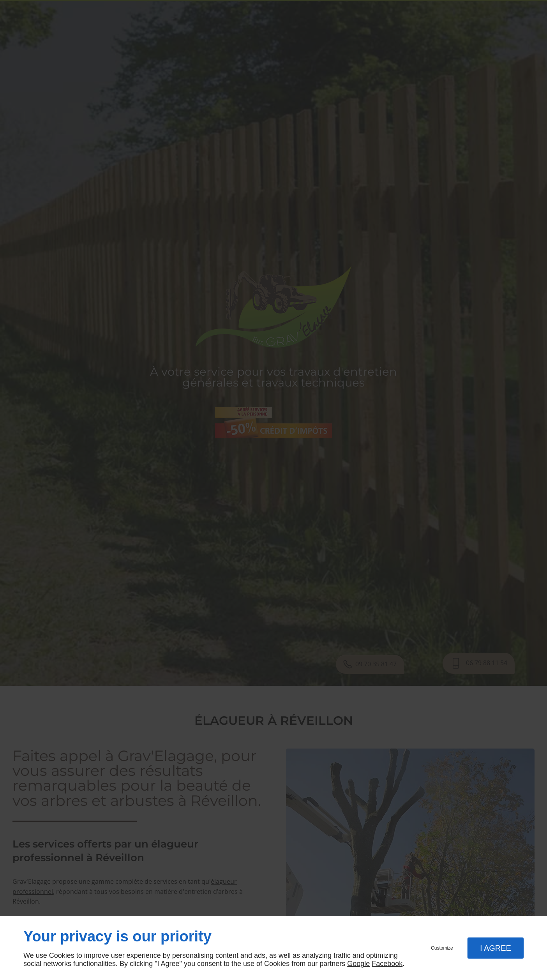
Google (358, 964)
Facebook (387, 964)
